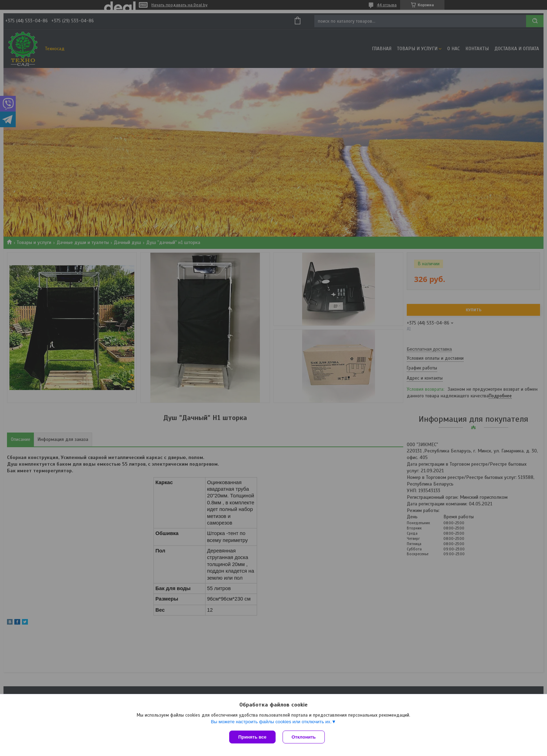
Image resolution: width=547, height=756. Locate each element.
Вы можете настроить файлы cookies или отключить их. (271, 722)
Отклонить (304, 737)
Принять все (252, 737)
